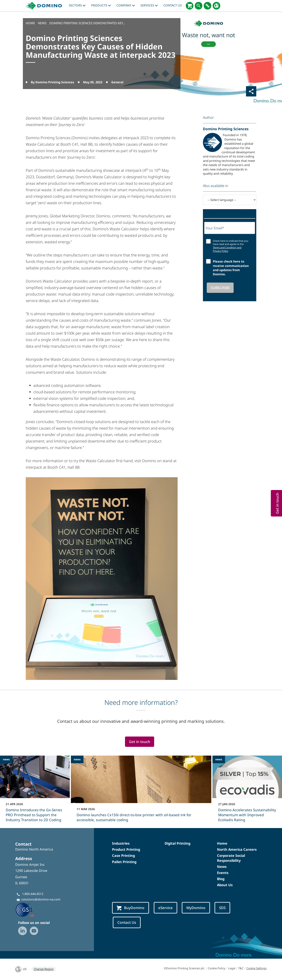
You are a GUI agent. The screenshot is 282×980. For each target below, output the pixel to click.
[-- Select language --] (230, 200)
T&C (241, 968)
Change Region (44, 969)
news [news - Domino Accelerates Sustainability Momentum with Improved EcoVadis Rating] (219, 759)
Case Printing (123, 855)
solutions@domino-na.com (41, 899)
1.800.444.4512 (33, 894)
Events (223, 873)
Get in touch (140, 742)
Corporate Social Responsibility (231, 858)
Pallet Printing (124, 862)
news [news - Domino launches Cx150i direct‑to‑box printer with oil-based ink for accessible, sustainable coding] (77, 759)
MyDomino (196, 908)
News (222, 867)
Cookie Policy (217, 968)
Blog (221, 879)
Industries (121, 843)
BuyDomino (131, 908)
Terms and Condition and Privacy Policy (227, 249)
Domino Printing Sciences (226, 129)
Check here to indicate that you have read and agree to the (231, 246)
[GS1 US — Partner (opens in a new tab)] (29, 909)
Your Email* (215, 228)
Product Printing (126, 849)
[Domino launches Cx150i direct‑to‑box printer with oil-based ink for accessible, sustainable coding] (141, 791)
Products (101, 5)
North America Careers (237, 849)
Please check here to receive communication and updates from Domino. (231, 268)
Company (126, 5)
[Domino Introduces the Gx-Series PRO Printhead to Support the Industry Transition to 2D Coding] (35, 791)
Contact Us (173, 5)
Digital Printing (177, 843)
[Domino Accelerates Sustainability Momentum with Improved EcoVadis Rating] (247, 791)
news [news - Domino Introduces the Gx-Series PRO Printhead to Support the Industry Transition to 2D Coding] (6, 759)
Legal (232, 968)
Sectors (77, 5)
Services (149, 5)
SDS (222, 908)
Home (222, 843)
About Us (225, 885)
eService (165, 908)
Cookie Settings (256, 968)
